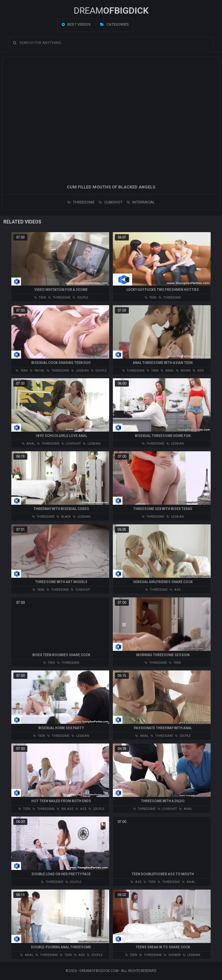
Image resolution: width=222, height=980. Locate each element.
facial (37, 371)
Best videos (76, 25)
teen (40, 298)
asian (183, 371)
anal (167, 371)
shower (172, 955)
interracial (141, 202)
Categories (115, 25)
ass (198, 371)
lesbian (80, 371)
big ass (65, 809)
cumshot (110, 202)
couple (80, 298)
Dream (111, 11)
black (64, 517)
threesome (81, 202)
